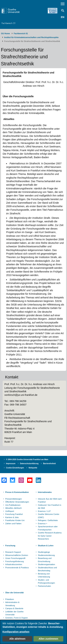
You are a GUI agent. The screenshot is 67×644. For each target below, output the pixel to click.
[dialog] (33, 632)
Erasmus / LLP (44, 511)
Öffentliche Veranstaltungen (17, 502)
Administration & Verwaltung (12, 604)
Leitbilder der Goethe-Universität (15, 613)
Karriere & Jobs (12, 517)
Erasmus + (43, 524)
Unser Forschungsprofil (15, 558)
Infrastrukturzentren (14, 564)
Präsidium (10, 599)
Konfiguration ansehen (16, 632)
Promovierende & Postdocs (17, 568)
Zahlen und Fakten (13, 524)
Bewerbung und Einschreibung (45, 560)
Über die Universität (14, 593)
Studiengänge (44, 552)
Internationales (45, 492)
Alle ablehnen (17, 639)
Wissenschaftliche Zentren (17, 555)
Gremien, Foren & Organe (16, 618)
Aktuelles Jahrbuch (13, 508)
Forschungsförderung (15, 561)
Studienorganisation (46, 564)
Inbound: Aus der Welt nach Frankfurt (50, 500)
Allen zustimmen (48, 639)
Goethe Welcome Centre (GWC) (49, 516)
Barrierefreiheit (49, 464)
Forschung (10, 546)
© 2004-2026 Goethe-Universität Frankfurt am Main (27, 459)
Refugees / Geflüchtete (48, 520)
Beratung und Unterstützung (44, 575)
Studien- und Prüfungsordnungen (46, 581)
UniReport (10, 511)
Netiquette (33, 468)
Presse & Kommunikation (17, 492)
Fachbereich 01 (8, 23)
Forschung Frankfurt (14, 514)
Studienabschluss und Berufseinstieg (47, 569)
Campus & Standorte (14, 608)
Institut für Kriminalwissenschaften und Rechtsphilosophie (31, 37)
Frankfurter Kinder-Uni (15, 520)
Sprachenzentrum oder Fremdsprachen (48, 528)
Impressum (11, 464)
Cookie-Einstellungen (15, 468)
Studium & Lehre (46, 546)
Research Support (13, 552)
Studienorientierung (46, 555)
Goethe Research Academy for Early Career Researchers (50, 536)
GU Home (5, 33)
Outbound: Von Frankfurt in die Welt (50, 507)
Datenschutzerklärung (29, 464)
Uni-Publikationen (13, 505)
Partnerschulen (44, 586)
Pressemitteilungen (14, 499)
